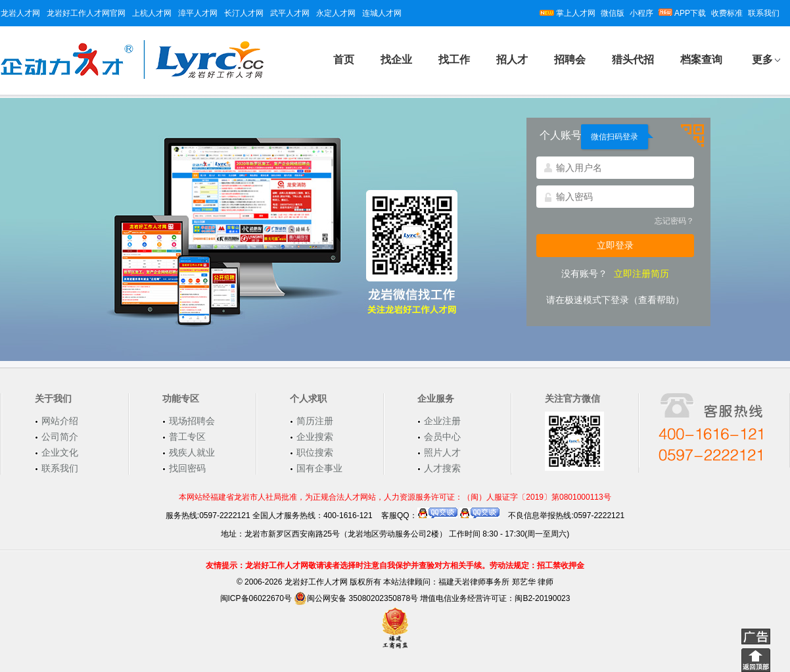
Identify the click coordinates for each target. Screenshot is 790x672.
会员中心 (442, 437)
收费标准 (727, 13)
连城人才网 (382, 13)
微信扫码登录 (615, 137)
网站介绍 (60, 421)
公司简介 (60, 437)
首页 (344, 60)
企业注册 (442, 421)
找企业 (396, 60)
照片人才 (442, 452)
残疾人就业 (192, 452)
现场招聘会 (192, 421)
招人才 (512, 60)
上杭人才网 (152, 13)
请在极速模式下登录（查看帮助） (615, 300)
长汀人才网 (244, 13)
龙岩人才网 (20, 13)
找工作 (454, 60)
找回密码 (187, 468)
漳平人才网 (198, 13)
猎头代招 (633, 60)
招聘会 (570, 60)
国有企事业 (319, 468)
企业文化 (60, 452)
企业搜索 (315, 437)
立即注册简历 (641, 274)
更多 (762, 60)
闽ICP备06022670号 (256, 598)
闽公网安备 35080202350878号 (356, 598)
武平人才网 (290, 13)
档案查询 (701, 60)
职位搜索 (315, 452)
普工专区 (187, 437)
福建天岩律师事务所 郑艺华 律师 (496, 582)
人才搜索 (442, 468)
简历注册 (315, 421)
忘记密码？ (674, 221)
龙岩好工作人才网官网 (86, 13)
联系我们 (764, 13)
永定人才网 (336, 13)
